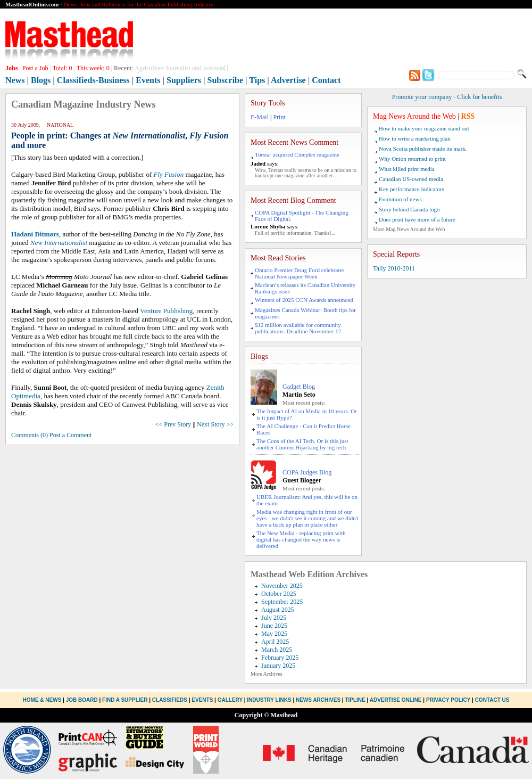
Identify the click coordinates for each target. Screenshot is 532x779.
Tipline (355, 700)
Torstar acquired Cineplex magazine (297, 154)
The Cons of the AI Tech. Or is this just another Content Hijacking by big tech (302, 444)
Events (148, 80)
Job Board (82, 700)
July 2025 (274, 618)
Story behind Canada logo (409, 209)
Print (279, 117)
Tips (257, 80)
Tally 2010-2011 (394, 268)
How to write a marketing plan (415, 138)
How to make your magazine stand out (424, 128)
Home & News (43, 700)
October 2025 (279, 594)
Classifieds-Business (93, 80)
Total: (63, 68)
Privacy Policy (448, 700)
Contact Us (492, 700)
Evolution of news (400, 199)
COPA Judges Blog (307, 472)
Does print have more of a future (417, 219)
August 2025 (278, 610)
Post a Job (35, 68)
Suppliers (184, 80)
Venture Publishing (166, 311)
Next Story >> (215, 424)
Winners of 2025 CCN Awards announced (304, 300)
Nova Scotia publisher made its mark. (423, 149)
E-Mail (260, 117)
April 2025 (275, 642)
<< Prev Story (173, 424)
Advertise (288, 80)
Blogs (41, 80)
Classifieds (170, 700)
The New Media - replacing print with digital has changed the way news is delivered (301, 539)
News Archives (318, 700)
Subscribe (226, 80)
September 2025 (282, 602)
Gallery (230, 700)
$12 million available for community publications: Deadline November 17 (298, 328)
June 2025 (274, 626)
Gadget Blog (299, 387)
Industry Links (269, 700)
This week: (93, 68)
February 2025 (280, 658)
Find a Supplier (125, 700)
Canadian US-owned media (411, 179)
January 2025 (278, 666)
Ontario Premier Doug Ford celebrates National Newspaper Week (300, 273)
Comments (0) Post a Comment (51, 435)
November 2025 (282, 586)
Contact (326, 80)
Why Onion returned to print (412, 159)
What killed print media (407, 169)
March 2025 (277, 650)
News (15, 80)
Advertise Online (396, 700)
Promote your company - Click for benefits (447, 97)
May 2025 (274, 634)
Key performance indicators (412, 189)
